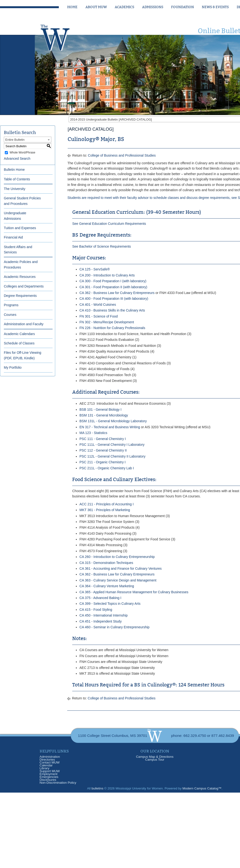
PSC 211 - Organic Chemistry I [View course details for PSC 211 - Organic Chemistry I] (102, 462)
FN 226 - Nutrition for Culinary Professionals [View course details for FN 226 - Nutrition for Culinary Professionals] (112, 328)
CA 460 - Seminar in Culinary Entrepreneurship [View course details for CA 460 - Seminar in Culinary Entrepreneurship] (114, 627)
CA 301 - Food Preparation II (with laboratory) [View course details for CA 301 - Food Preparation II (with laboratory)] (113, 287)
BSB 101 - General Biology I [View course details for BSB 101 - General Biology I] (100, 410)
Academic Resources (20, 277)
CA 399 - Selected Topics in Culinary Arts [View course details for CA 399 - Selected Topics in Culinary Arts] (110, 604)
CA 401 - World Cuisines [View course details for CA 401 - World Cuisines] (98, 305)
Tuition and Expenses (20, 228)
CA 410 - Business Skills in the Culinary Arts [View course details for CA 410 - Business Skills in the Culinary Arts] (112, 310)
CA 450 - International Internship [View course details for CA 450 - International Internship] (104, 615)
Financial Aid (13, 237)
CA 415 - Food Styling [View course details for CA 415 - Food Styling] (96, 610)
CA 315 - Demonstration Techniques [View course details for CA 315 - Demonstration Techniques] (106, 563)
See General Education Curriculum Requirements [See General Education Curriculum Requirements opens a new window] (109, 224)
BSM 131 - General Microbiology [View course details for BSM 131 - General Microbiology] (104, 415)
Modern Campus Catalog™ (202, 788)
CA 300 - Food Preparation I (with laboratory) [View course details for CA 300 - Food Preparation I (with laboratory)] (113, 281)
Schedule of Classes (19, 343)
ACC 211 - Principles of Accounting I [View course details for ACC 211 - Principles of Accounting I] (107, 504)
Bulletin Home (14, 170)
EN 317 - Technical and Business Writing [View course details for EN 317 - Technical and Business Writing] (110, 427)
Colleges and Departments (24, 286)
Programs (11, 305)
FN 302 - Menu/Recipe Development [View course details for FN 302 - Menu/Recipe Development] (107, 322)
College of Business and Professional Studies (122, 155)
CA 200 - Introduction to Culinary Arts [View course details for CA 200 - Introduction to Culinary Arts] (107, 275)
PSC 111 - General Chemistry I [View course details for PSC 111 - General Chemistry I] (103, 439)
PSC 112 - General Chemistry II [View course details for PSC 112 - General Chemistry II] (103, 450)
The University (15, 189)
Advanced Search (17, 159)
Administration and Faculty (24, 324)
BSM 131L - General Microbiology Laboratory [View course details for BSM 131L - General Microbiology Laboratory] (113, 421)
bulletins (97, 788)
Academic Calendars (19, 334)
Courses (10, 315)
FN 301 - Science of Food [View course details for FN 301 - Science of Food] (99, 316)
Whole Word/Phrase (22, 153)
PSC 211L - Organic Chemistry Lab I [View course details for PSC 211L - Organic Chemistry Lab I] (107, 468)
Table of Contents (17, 179)
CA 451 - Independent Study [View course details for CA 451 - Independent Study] (101, 621)
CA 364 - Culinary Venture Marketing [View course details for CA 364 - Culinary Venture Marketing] (107, 586)
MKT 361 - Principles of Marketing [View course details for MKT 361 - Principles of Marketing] (105, 510)
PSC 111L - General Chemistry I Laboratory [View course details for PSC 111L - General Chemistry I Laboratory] (112, 445)
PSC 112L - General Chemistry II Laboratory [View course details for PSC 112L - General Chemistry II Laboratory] (112, 456)
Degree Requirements (20, 296)
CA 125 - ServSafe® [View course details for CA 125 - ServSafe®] (95, 269)
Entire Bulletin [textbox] (15, 140)
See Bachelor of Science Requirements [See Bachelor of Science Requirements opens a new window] (102, 246)
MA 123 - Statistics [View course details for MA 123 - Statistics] (93, 433)
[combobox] (28, 140)
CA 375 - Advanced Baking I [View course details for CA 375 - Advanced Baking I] (100, 598)
